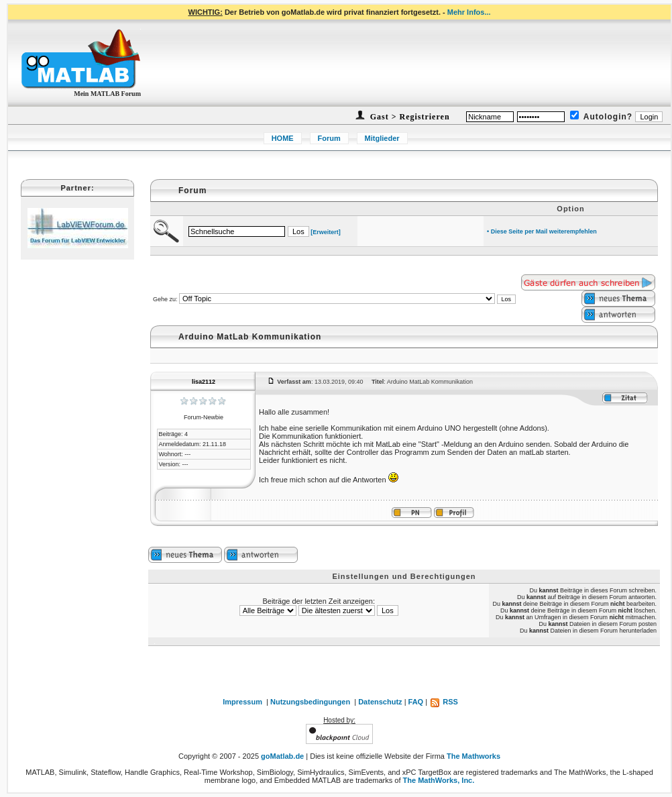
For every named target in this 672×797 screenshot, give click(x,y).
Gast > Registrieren (409, 117)
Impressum (242, 702)
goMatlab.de (282, 756)
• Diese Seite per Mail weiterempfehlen (542, 231)
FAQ (416, 702)
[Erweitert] (326, 232)
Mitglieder (382, 138)
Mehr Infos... (469, 12)
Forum (329, 138)
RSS (444, 702)
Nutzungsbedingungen (310, 702)
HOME (283, 138)
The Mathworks (473, 756)
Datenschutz (380, 702)
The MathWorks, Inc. (439, 780)
